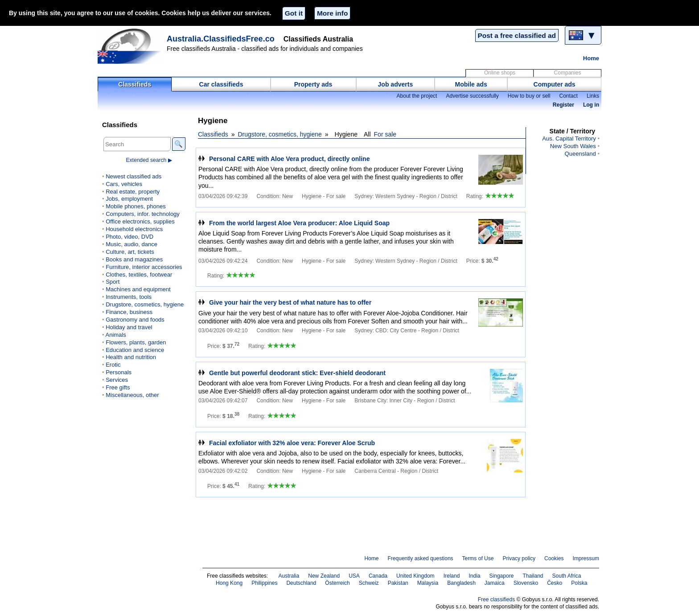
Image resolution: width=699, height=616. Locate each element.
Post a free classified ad (517, 35)
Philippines (264, 583)
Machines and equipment (138, 289)
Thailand (533, 576)
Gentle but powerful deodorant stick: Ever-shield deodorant (297, 373)
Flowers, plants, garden (136, 342)
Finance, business (129, 312)
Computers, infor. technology (143, 214)
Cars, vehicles (124, 184)
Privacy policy (519, 558)
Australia (289, 576)
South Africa (567, 576)
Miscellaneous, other (132, 395)
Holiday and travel (129, 327)
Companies (568, 73)
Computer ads (555, 84)
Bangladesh (461, 583)
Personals (119, 372)
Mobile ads (471, 84)
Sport (113, 282)
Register (563, 105)
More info (332, 13)
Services (117, 380)
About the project (417, 96)
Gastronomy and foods (135, 320)
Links (593, 96)
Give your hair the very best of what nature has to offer (290, 302)
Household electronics (134, 229)
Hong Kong (229, 583)
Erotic (113, 365)
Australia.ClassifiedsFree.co (221, 39)
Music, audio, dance (132, 244)
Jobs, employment (129, 199)
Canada (378, 576)
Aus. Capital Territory (569, 138)
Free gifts (118, 387)
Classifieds (135, 84)
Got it (294, 13)
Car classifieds (221, 84)
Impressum (586, 558)
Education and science (135, 350)
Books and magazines (134, 259)
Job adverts (396, 84)
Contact (568, 96)
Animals (115, 335)
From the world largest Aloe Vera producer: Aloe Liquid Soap (299, 223)
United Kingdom (415, 576)
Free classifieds (497, 599)
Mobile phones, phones (136, 206)
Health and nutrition (131, 357)
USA (354, 576)
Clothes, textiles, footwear (139, 275)
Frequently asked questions (420, 558)
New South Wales (573, 146)
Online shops (500, 73)
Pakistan (398, 583)
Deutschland (301, 583)
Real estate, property (133, 192)
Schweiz (369, 583)
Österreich (337, 583)
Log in (591, 105)
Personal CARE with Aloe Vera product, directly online (289, 159)
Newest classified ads (134, 176)
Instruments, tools (129, 297)
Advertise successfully (472, 96)
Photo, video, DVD (130, 237)
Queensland (580, 154)
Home (591, 58)
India (474, 576)
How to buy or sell (529, 96)
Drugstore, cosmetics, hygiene (280, 134)
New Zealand (324, 576)
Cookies (554, 558)
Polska (579, 583)
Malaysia (428, 583)
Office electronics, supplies (140, 221)
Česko (555, 583)
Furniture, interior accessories (144, 267)
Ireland (452, 576)
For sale (385, 134)
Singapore (502, 576)
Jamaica (495, 583)
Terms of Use (478, 558)
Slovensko (526, 583)
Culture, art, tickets (130, 252)
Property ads (313, 84)
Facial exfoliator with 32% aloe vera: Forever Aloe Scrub (292, 443)
